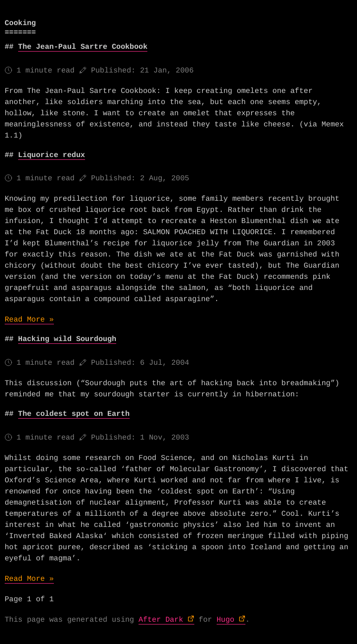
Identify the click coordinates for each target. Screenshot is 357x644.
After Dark (161, 620)
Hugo (225, 620)
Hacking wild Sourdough (67, 339)
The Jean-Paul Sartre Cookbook (83, 47)
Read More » (29, 320)
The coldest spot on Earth (74, 414)
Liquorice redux (52, 155)
